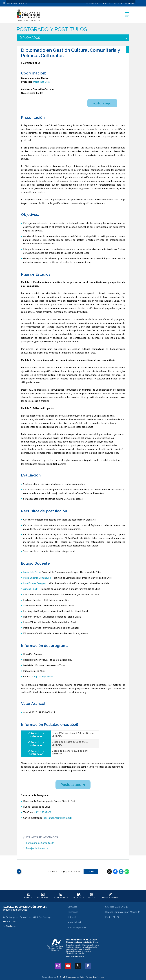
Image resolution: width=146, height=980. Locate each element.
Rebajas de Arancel (36, 848)
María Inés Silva (41, 82)
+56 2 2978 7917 (10, 922)
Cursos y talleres (110, 896)
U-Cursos (107, 3)
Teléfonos (73, 912)
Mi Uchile (118, 3)
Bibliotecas (130, 3)
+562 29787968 (43, 812)
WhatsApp (127, 872)
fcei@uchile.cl (9, 926)
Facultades (91, 3)
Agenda (92, 896)
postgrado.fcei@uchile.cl (57, 818)
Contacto (72, 907)
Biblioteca (79, 896)
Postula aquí (102, 103)
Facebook (115, 872)
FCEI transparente (77, 927)
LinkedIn (121, 872)
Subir (19, 871)
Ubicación (72, 917)
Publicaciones (61, 896)
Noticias (28, 896)
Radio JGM (111, 917)
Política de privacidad (95, 977)
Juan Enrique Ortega (34, 583)
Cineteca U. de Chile (115, 907)
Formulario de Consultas (39, 843)
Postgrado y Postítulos (52, 29)
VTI (64, 977)
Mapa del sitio (75, 922)
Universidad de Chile (75, 977)
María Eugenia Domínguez (37, 578)
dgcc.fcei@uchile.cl (45, 676)
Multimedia (43, 896)
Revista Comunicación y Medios (121, 912)
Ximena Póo (30, 589)
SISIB (59, 977)
